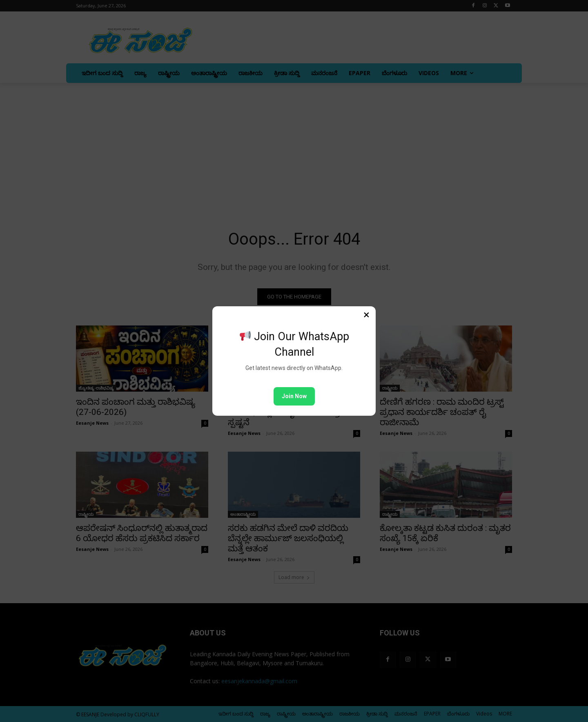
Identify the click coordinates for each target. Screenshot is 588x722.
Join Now (294, 396)
